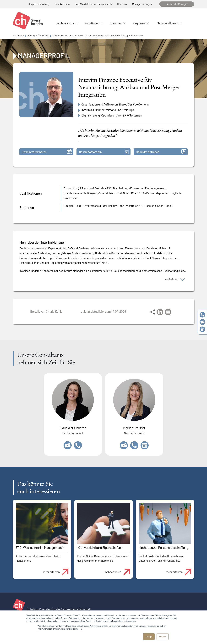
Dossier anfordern (104, 152)
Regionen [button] (139, 23)
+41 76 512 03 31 (78, 445)
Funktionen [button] (92, 23)
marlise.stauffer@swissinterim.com (124, 445)
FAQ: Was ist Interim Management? (93, 4)
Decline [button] (163, 637)
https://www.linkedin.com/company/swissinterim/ (202, 329)
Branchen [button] (116, 23)
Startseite (18, 35)
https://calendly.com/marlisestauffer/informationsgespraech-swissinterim (145, 445)
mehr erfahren (57, 570)
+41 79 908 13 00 (134, 445)
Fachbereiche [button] (65, 23)
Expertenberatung (39, 4)
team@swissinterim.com (202, 322)
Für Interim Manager (177, 4)
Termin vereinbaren (47, 152)
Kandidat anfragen (161, 152)
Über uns (122, 4)
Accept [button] (149, 637)
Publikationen (62, 4)
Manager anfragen (142, 4)
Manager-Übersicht (169, 23)
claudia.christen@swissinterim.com (68, 445)
